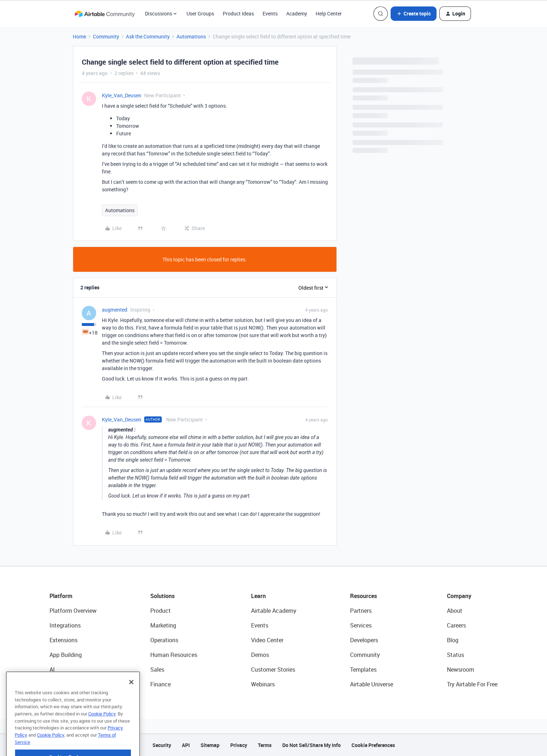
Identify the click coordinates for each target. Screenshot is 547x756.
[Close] (131, 697)
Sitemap (210, 745)
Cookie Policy (102, 729)
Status (456, 655)
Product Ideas (238, 13)
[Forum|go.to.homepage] (105, 14)
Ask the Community (148, 36)
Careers (456, 625)
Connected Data (70, 684)
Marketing (163, 625)
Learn (258, 596)
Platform (61, 596)
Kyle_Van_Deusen (122, 95)
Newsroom (461, 669)
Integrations (65, 625)
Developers (364, 640)
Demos (260, 655)
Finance (161, 684)
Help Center (329, 13)
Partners (361, 611)
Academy (297, 13)
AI (52, 669)
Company (459, 596)
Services (361, 625)
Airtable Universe (372, 684)
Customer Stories (273, 669)
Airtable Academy (274, 611)
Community (106, 36)
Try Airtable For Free (472, 684)
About (455, 611)
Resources (364, 596)
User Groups (200, 13)
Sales (157, 669)
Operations (164, 640)
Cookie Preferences (373, 745)
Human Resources (174, 655)
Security (162, 745)
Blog (453, 640)
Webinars (263, 684)
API (186, 745)
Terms (265, 745)
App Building (66, 655)
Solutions (162, 596)
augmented (115, 310)
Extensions (63, 640)
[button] (414, 14)
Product (161, 611)
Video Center (267, 640)
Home (79, 36)
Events (270, 13)
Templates (363, 669)
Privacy (239, 745)
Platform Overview (73, 611)
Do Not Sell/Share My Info (312, 745)
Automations (191, 36)
